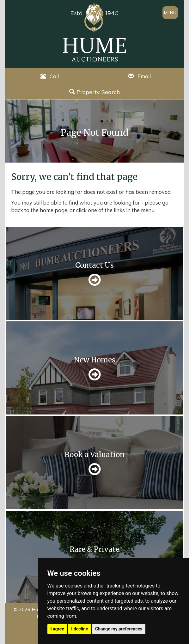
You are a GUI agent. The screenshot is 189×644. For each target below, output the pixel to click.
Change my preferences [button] (119, 629)
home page (54, 210)
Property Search (94, 92)
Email (140, 76)
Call (50, 76)
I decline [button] (79, 629)
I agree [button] (57, 629)
